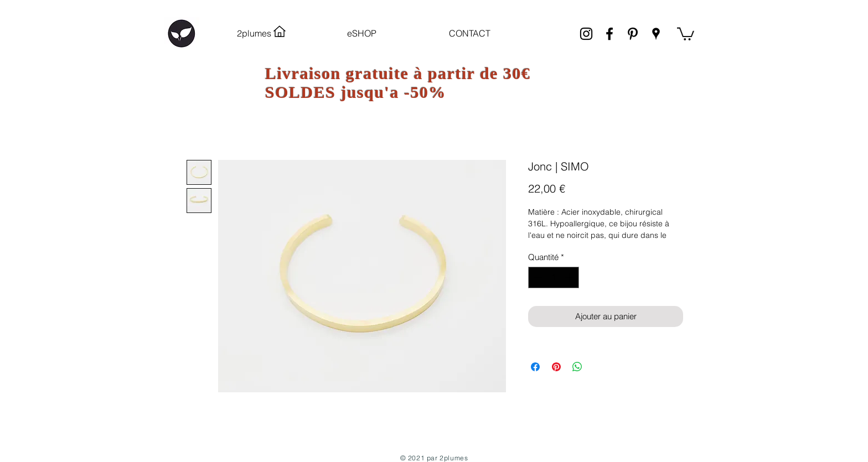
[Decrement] (537, 277)
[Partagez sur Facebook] (535, 367)
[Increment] (570, 277)
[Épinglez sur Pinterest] (556, 367)
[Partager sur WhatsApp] (577, 367)
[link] (686, 33)
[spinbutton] (554, 277)
